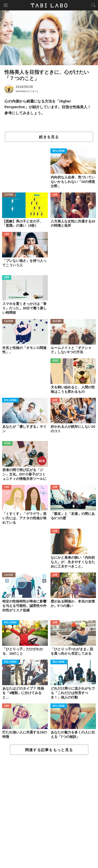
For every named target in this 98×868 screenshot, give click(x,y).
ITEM (7, 278)
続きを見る (49, 137)
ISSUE (56, 361)
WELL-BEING (59, 151)
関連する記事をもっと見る (49, 750)
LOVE (55, 195)
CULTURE (9, 195)
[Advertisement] (49, 812)
